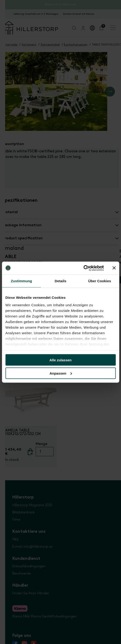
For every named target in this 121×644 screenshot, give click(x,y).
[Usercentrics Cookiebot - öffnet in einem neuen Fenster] (83, 268)
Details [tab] (61, 281)
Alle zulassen (60, 360)
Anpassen (61, 373)
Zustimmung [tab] (21, 281)
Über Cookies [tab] (100, 281)
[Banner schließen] (114, 268)
